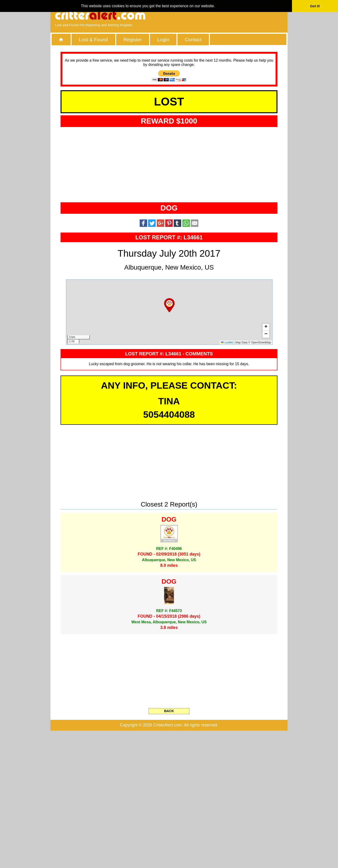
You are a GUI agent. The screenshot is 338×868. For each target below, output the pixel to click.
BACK (169, 848)
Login (163, 39)
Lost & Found (93, 39)
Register (133, 39)
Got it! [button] (315, 6)
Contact (193, 39)
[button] (169, 443)
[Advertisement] (229, 15)
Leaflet (227, 480)
